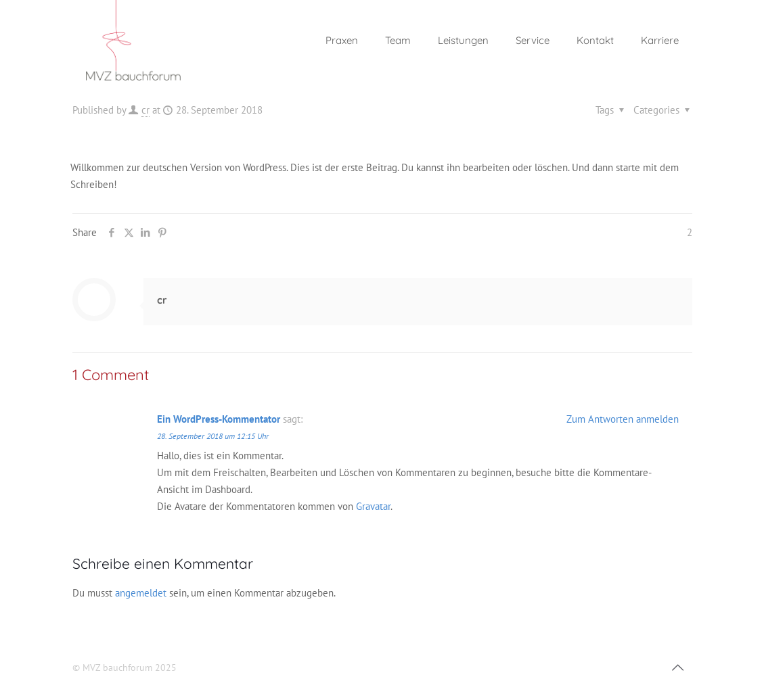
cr (145, 110)
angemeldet (141, 593)
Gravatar (373, 506)
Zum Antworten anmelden (623, 419)
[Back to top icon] (678, 668)
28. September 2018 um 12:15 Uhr (213, 436)
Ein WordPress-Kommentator (219, 419)
